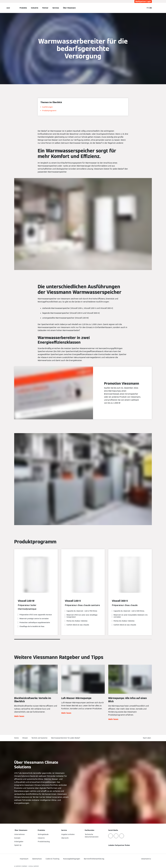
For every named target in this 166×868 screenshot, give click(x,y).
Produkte (23, 8)
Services (56, 8)
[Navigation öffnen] (8, 8)
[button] (147, 738)
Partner (45, 8)
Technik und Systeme (39, 738)
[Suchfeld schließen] (143, 8)
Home (16, 738)
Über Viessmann (69, 8)
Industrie (35, 8)
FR (148, 8)
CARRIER (36, 866)
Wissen (25, 738)
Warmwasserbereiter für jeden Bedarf (66, 738)
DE (151, 8)
